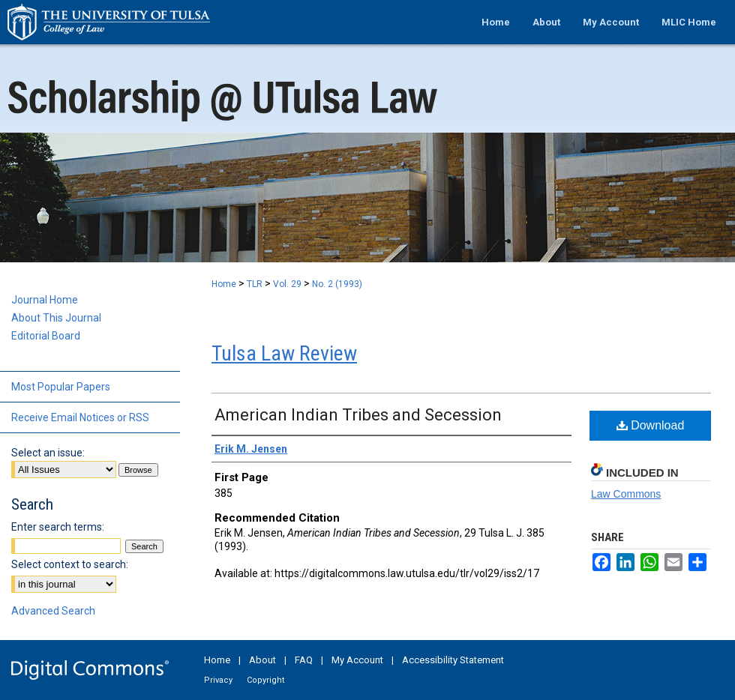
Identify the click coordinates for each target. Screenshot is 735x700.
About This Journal (56, 318)
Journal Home (45, 300)
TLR (255, 284)
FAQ (304, 660)
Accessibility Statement (453, 660)
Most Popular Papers (61, 387)
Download (651, 425)
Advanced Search (53, 611)
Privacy (218, 680)
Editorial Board (46, 336)
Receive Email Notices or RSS (80, 417)
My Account (357, 660)
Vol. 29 (287, 284)
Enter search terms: (58, 527)
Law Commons (626, 494)
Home (224, 284)
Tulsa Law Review (284, 353)
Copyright (265, 680)
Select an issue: (48, 453)
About (262, 660)
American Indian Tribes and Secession (358, 415)
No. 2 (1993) (337, 284)
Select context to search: (70, 564)
